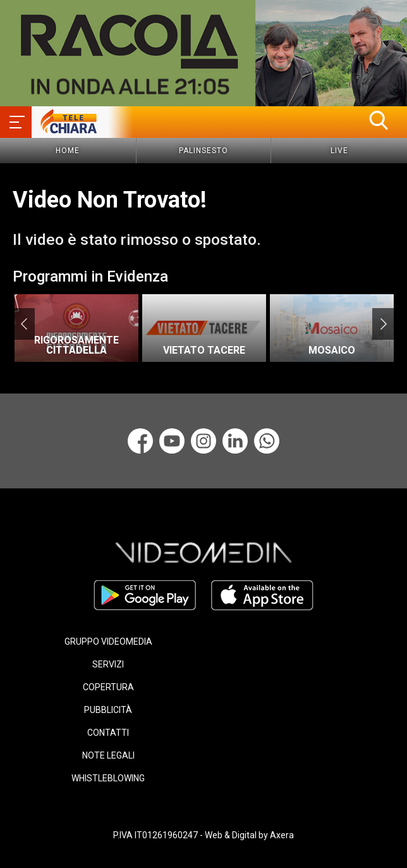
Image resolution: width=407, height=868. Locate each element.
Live (339, 151)
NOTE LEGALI (108, 755)
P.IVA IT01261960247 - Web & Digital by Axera (203, 835)
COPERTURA (108, 687)
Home (68, 151)
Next (383, 324)
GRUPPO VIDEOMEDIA (108, 642)
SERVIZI (108, 664)
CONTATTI (108, 733)
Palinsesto (203, 151)
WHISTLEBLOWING (108, 778)
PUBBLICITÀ (108, 710)
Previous (24, 324)
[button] (379, 120)
